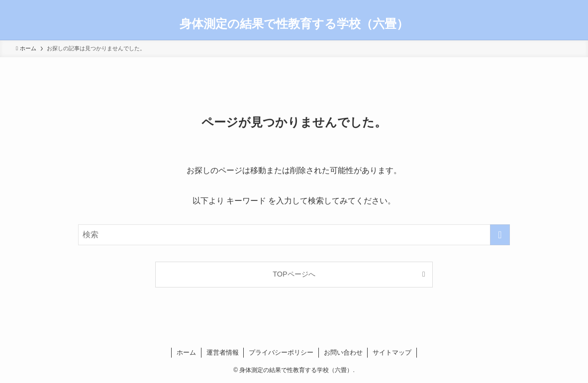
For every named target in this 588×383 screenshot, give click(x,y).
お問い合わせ (343, 352)
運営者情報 (223, 352)
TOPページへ (294, 274)
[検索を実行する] (500, 235)
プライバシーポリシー (281, 352)
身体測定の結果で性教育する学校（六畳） (294, 24)
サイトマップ (392, 352)
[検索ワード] (294, 235)
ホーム (186, 352)
